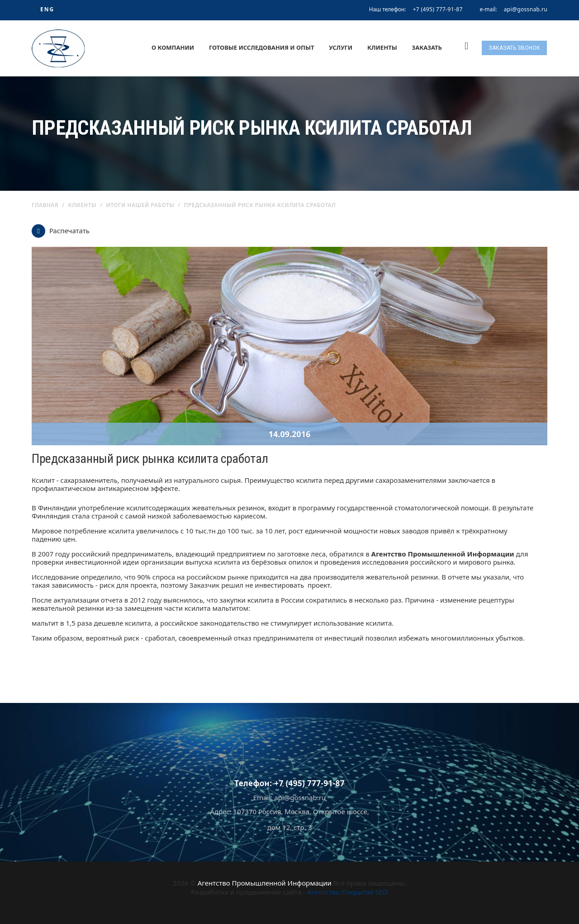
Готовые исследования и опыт (262, 47)
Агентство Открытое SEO (348, 892)
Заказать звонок (514, 48)
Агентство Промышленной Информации (265, 883)
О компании (173, 47)
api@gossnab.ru (526, 9)
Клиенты (382, 47)
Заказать (427, 47)
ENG (47, 9)
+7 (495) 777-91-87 (438, 9)
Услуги (341, 47)
